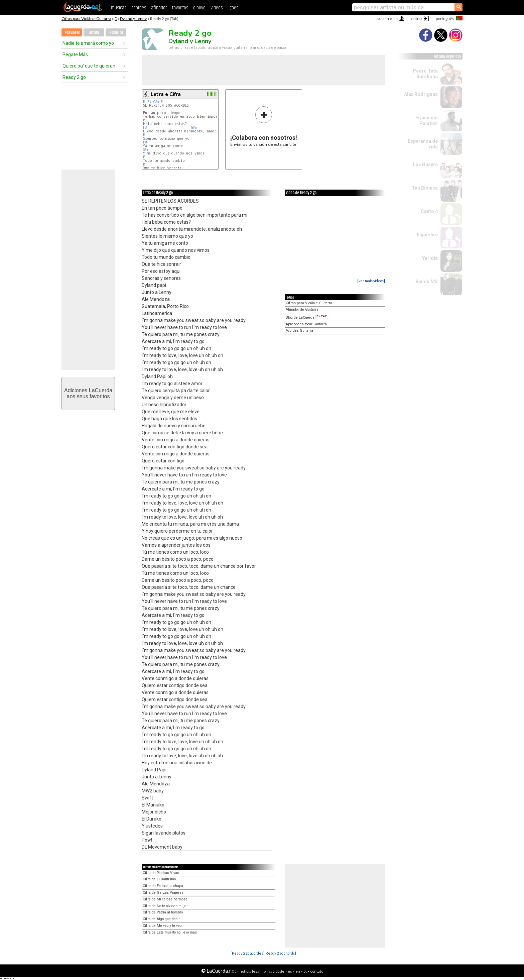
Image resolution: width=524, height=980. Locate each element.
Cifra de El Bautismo (159, 879)
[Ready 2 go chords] (280, 953)
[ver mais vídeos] (371, 281)
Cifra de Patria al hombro (163, 912)
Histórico (116, 33)
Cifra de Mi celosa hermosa (165, 899)
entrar (417, 19)
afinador (159, 8)
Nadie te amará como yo (88, 43)
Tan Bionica (425, 188)
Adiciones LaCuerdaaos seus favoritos (88, 393)
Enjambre (427, 235)
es (290, 971)
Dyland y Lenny (133, 19)
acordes (139, 8)
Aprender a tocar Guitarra (306, 324)
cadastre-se (387, 19)
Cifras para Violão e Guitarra (86, 19)
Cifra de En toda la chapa (163, 886)
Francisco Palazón (427, 121)
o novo (199, 8)
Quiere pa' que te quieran (89, 66)
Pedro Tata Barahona (425, 74)
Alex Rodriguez (421, 94)
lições (233, 8)
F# (149, 102)
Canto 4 (429, 211)
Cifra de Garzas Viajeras (163, 893)
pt (305, 971)
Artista (94, 33)
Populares (72, 33)
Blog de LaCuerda (306, 317)
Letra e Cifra (166, 94)
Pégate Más (75, 55)
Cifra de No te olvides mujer (165, 906)
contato (317, 971)
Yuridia (430, 258)
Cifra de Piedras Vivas (161, 873)
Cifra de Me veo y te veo (162, 926)
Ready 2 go (74, 77)
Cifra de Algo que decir (161, 919)
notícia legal (250, 971)
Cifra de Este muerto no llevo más (170, 932)
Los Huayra (425, 165)
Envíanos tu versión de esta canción (264, 126)
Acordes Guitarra (299, 331)
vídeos (217, 8)
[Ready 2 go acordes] (247, 953)
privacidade (274, 971)
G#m (156, 102)
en (298, 971)
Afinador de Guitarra (302, 309)
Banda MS (427, 282)
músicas (119, 8)
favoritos (180, 8)
